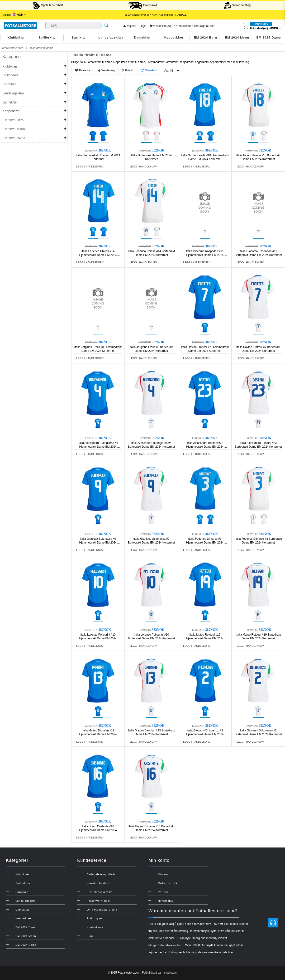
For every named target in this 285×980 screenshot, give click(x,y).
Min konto (165, 874)
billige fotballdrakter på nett (204, 924)
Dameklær (142, 37)
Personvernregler (99, 901)
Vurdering (106, 70)
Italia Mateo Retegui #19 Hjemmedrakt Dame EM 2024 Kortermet (205, 638)
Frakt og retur (96, 918)
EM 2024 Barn (206, 37)
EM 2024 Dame (269, 37)
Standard (149, 70)
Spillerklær (48, 37)
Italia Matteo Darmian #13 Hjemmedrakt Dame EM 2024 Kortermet (98, 734)
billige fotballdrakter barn (166, 945)
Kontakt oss (95, 927)
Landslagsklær (111, 37)
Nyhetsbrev (166, 901)
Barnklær (79, 37)
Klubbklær (16, 37)
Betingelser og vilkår (101, 874)
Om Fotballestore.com (102, 910)
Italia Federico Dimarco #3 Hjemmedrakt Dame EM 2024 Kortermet (205, 543)
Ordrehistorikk (168, 883)
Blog (90, 936)
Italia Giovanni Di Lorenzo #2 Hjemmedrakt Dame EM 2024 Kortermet (205, 734)
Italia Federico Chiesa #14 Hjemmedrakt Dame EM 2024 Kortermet (98, 255)
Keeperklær (174, 37)
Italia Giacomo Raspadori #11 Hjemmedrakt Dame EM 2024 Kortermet (205, 255)
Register (130, 26)
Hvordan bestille (98, 883)
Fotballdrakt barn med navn (159, 973)
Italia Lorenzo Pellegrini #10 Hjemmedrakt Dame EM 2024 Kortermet (98, 638)
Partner (163, 892)
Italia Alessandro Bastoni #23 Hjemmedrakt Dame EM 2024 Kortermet (205, 447)
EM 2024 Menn (237, 37)
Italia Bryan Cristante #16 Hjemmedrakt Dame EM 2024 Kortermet (98, 830)
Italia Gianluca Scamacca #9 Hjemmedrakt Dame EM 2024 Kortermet (98, 543)
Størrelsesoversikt (99, 892)
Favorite (83, 70)
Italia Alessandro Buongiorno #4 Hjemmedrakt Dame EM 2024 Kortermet (98, 447)
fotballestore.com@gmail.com (195, 26)
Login (143, 26)
